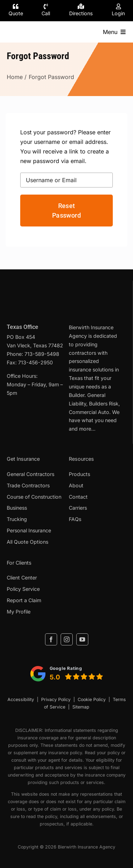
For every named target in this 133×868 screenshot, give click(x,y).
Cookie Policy (92, 699)
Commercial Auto (89, 412)
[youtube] (82, 639)
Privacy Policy (56, 699)
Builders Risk (104, 404)
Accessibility (21, 699)
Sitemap (81, 707)
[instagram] (67, 639)
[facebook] (51, 639)
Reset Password (66, 211)
